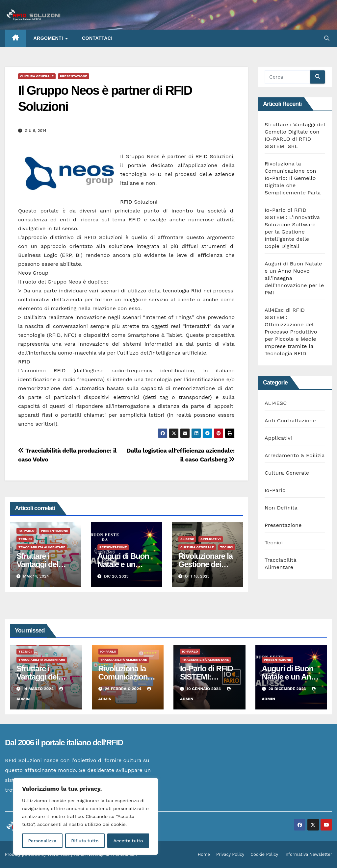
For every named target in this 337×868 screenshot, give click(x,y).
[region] (86, 816)
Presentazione (74, 76)
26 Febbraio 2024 (124, 689)
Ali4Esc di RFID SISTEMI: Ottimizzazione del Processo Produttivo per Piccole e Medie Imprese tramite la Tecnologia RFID (291, 332)
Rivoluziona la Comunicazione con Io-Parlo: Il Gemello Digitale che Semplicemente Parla (293, 178)
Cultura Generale (37, 76)
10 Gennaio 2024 (204, 689)
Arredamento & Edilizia (295, 455)
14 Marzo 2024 (39, 689)
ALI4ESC (187, 539)
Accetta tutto (128, 841)
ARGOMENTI (49, 38)
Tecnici (25, 539)
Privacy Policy (230, 854)
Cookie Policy (264, 854)
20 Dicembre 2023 (287, 689)
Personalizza (42, 841)
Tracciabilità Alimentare (42, 547)
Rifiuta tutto (85, 841)
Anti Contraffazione (290, 421)
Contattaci (97, 38)
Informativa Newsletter (308, 854)
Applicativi (211, 539)
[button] (327, 38)
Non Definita (281, 508)
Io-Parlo (26, 531)
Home (204, 854)
